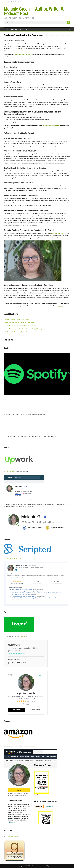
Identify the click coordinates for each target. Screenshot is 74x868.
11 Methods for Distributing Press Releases (18, 332)
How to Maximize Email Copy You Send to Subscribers (21, 326)
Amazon (32, 746)
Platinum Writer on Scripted (15, 558)
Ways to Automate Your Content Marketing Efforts (19, 323)
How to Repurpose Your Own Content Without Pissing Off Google (24, 329)
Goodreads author (12, 837)
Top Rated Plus (11, 472)
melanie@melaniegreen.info (60, 233)
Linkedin (61, 306)
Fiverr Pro (24, 636)
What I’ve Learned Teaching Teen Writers (17, 320)
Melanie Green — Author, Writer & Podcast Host (33, 11)
